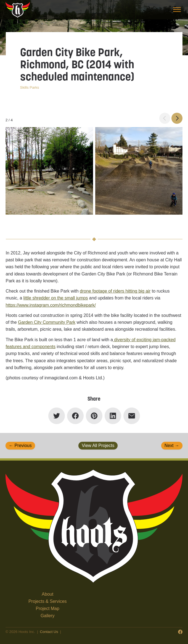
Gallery (48, 616)
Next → (172, 445)
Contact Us (49, 632)
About (47, 594)
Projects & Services (48, 601)
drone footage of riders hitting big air (115, 291)
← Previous (20, 445)
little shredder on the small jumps (56, 298)
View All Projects (98, 445)
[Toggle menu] (177, 10)
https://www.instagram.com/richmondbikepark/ (51, 305)
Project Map (48, 608)
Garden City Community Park (47, 322)
